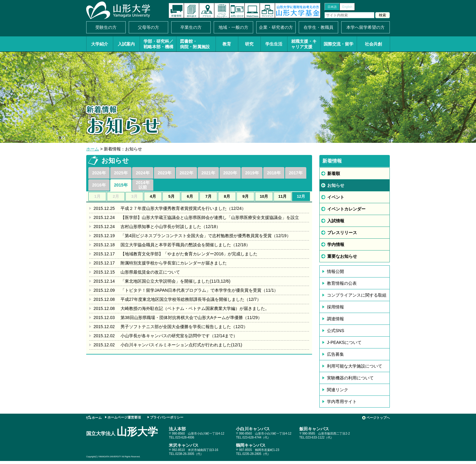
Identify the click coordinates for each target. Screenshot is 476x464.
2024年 (143, 173)
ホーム (93, 149)
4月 (153, 196)
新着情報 (176, 11)
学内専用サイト (342, 402)
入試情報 (336, 221)
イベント (336, 197)
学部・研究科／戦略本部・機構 (158, 44)
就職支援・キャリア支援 (304, 44)
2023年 (164, 173)
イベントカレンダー (222, 11)
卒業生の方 (191, 27)
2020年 (230, 173)
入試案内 (126, 44)
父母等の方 (148, 27)
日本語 (332, 7)
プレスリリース (342, 233)
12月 (301, 196)
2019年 (252, 173)
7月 (208, 196)
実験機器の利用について (350, 378)
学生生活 (274, 44)
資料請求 (192, 11)
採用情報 (335, 307)
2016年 (99, 185)
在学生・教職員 (318, 27)
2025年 (121, 173)
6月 (190, 196)
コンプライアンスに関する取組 (357, 295)
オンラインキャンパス (252, 11)
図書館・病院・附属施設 (195, 44)
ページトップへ (378, 418)
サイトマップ (267, 11)
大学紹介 (100, 44)
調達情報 (335, 319)
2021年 (208, 173)
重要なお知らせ (342, 256)
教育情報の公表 (342, 283)
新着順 (334, 173)
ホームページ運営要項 (124, 417)
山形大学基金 (298, 11)
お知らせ (336, 185)
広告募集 (335, 354)
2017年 (296, 173)
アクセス (207, 11)
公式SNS (336, 331)
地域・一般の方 (233, 27)
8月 (227, 196)
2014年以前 (143, 185)
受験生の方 (106, 27)
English (347, 7)
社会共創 (373, 44)
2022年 (186, 173)
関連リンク (338, 390)
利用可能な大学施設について (355, 366)
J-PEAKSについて (344, 342)
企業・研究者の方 (276, 27)
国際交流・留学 (338, 44)
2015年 (121, 185)
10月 (264, 196)
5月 (171, 196)
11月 (282, 196)
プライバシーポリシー (167, 417)
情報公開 (335, 271)
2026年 (99, 173)
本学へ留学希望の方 (365, 27)
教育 (227, 44)
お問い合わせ (237, 11)
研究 (249, 44)
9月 (245, 196)
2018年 (274, 173)
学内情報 (336, 244)
